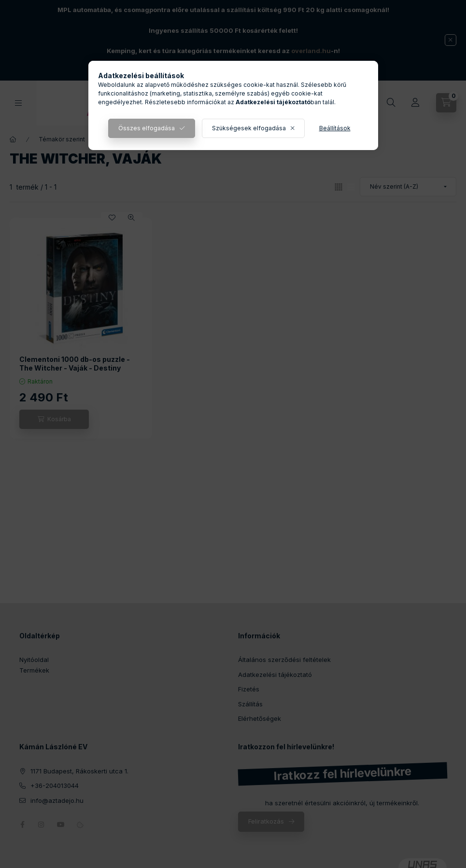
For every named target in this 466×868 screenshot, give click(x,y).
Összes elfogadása (147, 128)
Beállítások (335, 128)
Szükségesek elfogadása (249, 128)
